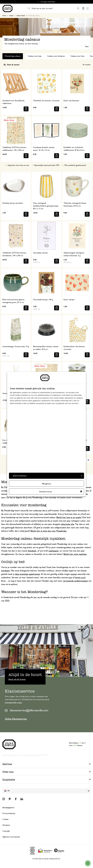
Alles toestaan (47, 476)
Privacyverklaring (9, 813)
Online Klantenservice (16, 719)
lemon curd (80, 578)
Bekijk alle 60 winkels (17, 679)
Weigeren (47, 484)
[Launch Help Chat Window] (88, 863)
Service (7, 764)
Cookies (5, 819)
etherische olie (68, 524)
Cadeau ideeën (21, 16)
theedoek (32, 551)
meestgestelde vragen (13, 702)
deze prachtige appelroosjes (28, 574)
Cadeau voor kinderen (56, 56)
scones (74, 574)
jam (70, 578)
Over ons (8, 772)
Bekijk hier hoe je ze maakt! (69, 518)
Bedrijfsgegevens (8, 808)
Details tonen (61, 492)
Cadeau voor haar (35, 56)
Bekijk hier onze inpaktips (75, 554)
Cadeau (11, 16)
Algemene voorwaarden (11, 837)
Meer (87, 47)
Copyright (6, 831)
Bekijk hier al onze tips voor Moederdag (48, 531)
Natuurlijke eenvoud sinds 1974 (47, 165)
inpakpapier (54, 551)
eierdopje (5, 571)
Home (4, 16)
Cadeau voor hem (77, 56)
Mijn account (78, 8)
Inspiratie (9, 780)
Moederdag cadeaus (13, 56)
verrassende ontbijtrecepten (75, 581)
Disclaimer (6, 825)
